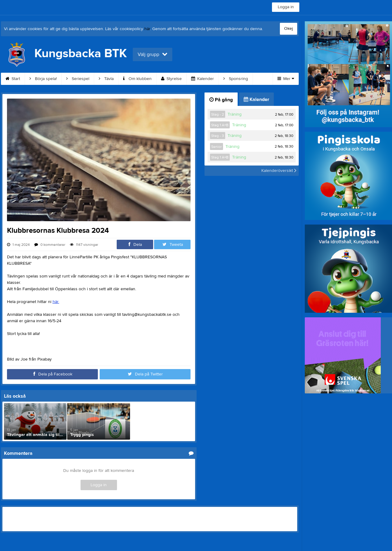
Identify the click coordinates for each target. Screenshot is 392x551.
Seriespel (78, 79)
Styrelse (171, 79)
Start (13, 79)
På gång (221, 100)
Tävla (106, 79)
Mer (286, 79)
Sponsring (236, 79)
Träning (235, 114)
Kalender (203, 79)
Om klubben (137, 79)
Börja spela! (43, 79)
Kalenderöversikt (279, 171)
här (147, 29)
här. (56, 302)
